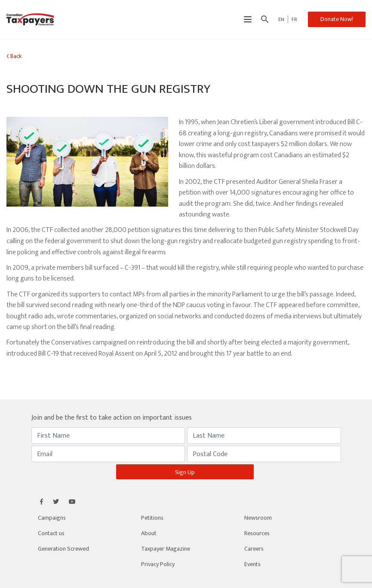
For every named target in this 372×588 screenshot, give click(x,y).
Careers (254, 549)
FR (294, 19)
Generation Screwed (63, 549)
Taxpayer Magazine (166, 549)
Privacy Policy (158, 564)
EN (281, 19)
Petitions (152, 518)
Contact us (51, 533)
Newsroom (258, 518)
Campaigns (52, 518)
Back (14, 56)
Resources (257, 533)
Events (252, 564)
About (149, 533)
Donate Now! (337, 19)
